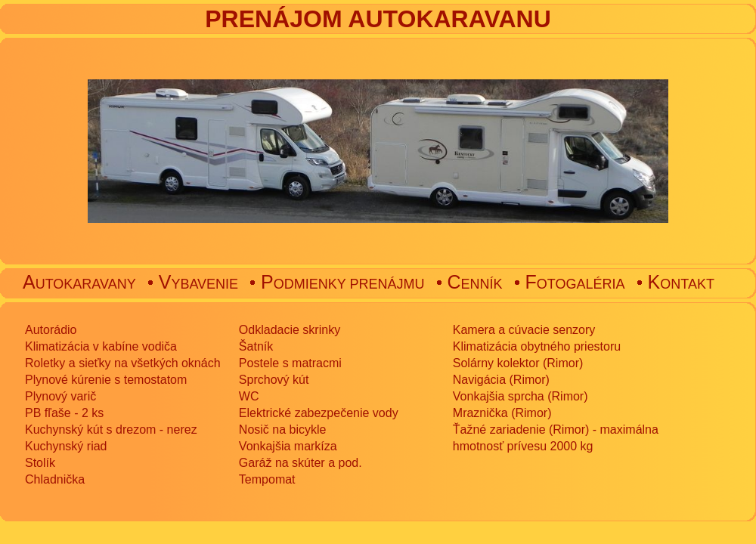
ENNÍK (475, 284)
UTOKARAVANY (79, 284)
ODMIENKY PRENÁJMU (342, 284)
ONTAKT (681, 284)
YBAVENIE (198, 284)
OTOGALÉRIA (575, 284)
